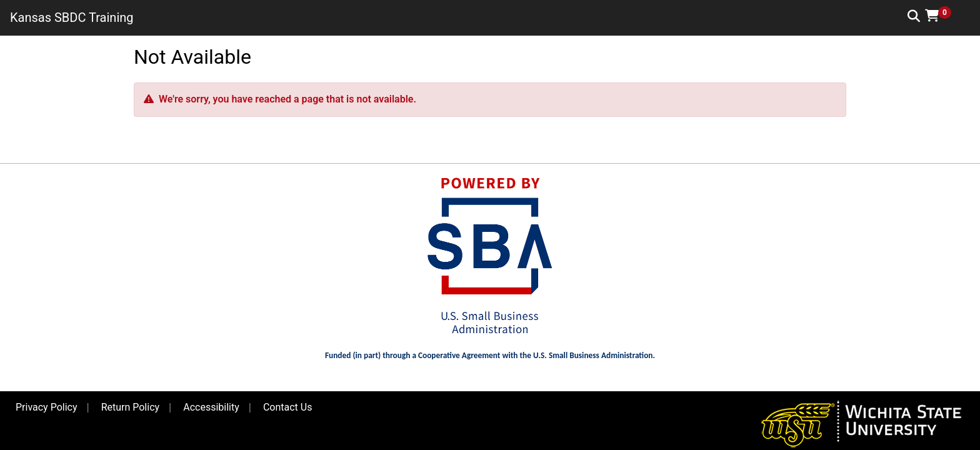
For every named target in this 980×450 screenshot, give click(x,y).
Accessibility (211, 407)
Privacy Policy (47, 407)
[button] (942, 16)
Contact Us (288, 407)
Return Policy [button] (130, 407)
